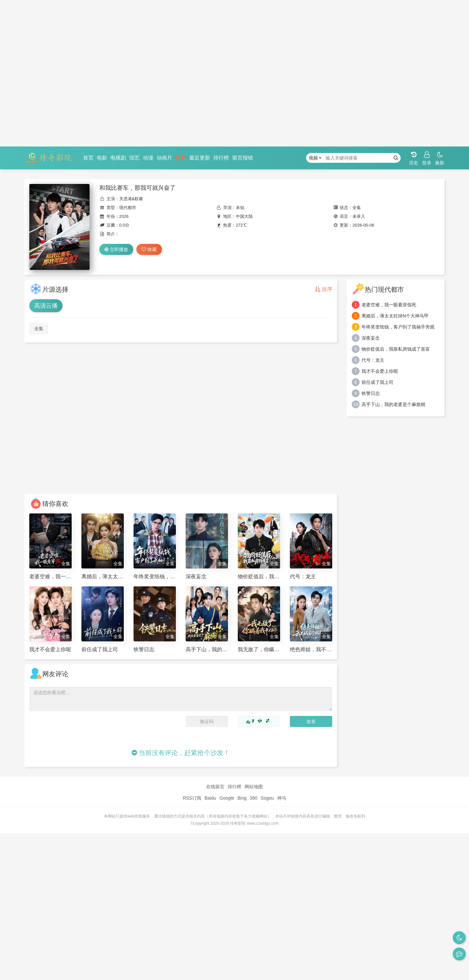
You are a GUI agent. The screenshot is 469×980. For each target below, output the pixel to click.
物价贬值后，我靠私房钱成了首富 (396, 349)
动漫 (148, 158)
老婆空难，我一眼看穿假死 (389, 305)
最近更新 (200, 158)
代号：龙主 (373, 360)
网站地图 (254, 787)
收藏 (149, 249)
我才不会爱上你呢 (380, 371)
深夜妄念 (371, 338)
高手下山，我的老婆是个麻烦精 (393, 404)
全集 (39, 329)
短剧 (181, 158)
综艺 (135, 158)
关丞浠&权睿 (131, 199)
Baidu (210, 798)
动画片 (164, 158)
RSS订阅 (192, 798)
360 (254, 798)
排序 (324, 289)
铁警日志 (371, 393)
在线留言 (215, 787)
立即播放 (116, 249)
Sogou (267, 798)
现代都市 (128, 208)
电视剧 (118, 158)
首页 (88, 158)
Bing (242, 798)
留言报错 (243, 158)
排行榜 (221, 158)
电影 (102, 158)
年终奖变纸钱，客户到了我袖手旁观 (398, 327)
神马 (282, 798)
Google (227, 798)
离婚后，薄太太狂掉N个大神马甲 (395, 316)
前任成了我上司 (377, 382)
